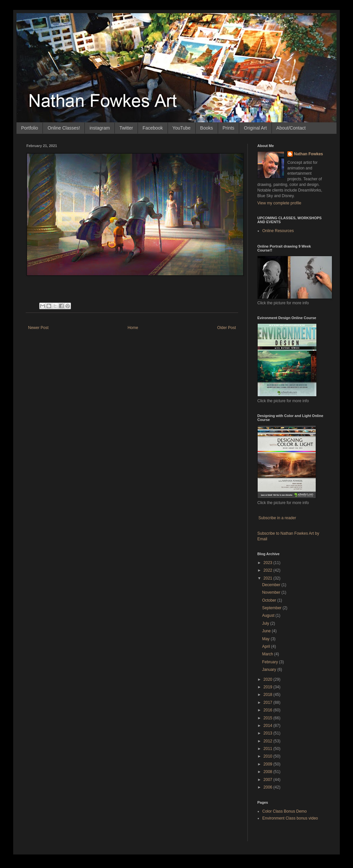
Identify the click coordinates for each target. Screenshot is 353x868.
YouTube (182, 128)
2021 (269, 578)
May (266, 639)
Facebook (153, 128)
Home (133, 328)
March (268, 654)
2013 (269, 733)
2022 (269, 570)
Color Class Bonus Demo (285, 811)
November (272, 592)
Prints (229, 128)
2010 (269, 756)
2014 (269, 726)
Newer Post (38, 328)
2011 (269, 749)
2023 (269, 563)
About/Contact (291, 128)
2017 (269, 703)
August (269, 615)
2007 (269, 780)
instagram (99, 128)
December (272, 585)
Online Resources (278, 231)
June (267, 631)
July (266, 623)
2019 (269, 687)
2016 (269, 710)
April (266, 646)
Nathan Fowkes (308, 154)
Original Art (255, 128)
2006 (269, 787)
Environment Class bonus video (290, 818)
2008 (269, 772)
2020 (269, 679)
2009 (269, 764)
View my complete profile (279, 203)
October (270, 600)
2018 (269, 695)
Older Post (226, 328)
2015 (269, 718)
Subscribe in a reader (277, 518)
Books (207, 128)
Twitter (126, 128)
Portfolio (30, 128)
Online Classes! (64, 128)
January (270, 670)
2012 (269, 741)
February (270, 662)
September (272, 608)
